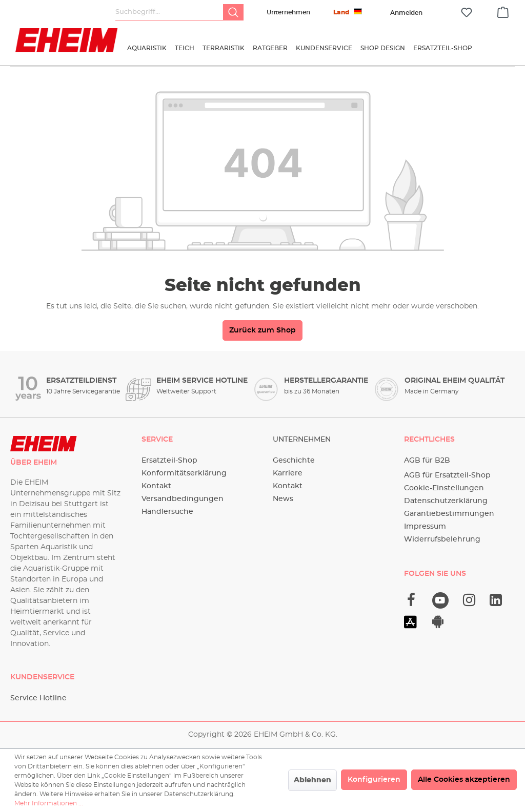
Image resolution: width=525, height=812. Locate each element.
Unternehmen (288, 12)
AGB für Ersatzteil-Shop (447, 475)
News (283, 499)
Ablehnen (312, 780)
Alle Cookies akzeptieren (464, 780)
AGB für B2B (427, 461)
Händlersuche (167, 512)
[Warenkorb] (503, 11)
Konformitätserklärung (184, 473)
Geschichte (294, 461)
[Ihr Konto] (406, 13)
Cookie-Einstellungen (444, 488)
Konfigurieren (374, 780)
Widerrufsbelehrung (442, 539)
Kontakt (156, 486)
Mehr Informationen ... (49, 803)
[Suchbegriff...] (169, 12)
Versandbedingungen (183, 499)
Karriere (288, 473)
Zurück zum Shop (262, 330)
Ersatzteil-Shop (169, 461)
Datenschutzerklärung (446, 501)
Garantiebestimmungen (449, 514)
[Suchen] (233, 12)
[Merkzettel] (467, 13)
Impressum (425, 527)
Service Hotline (38, 698)
